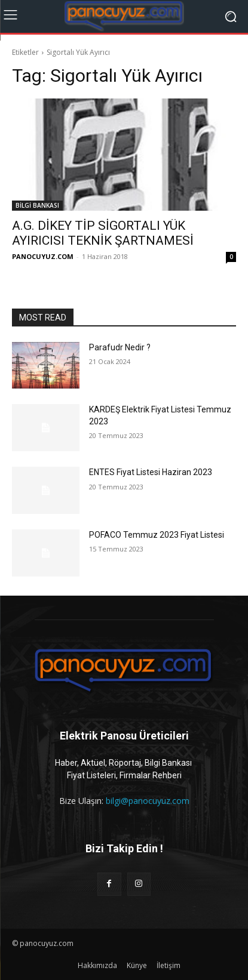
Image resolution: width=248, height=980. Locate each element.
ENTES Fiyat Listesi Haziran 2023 (151, 472)
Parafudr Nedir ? (120, 347)
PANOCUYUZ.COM (43, 256)
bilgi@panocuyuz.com (148, 801)
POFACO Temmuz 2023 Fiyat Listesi (157, 535)
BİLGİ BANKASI (37, 205)
